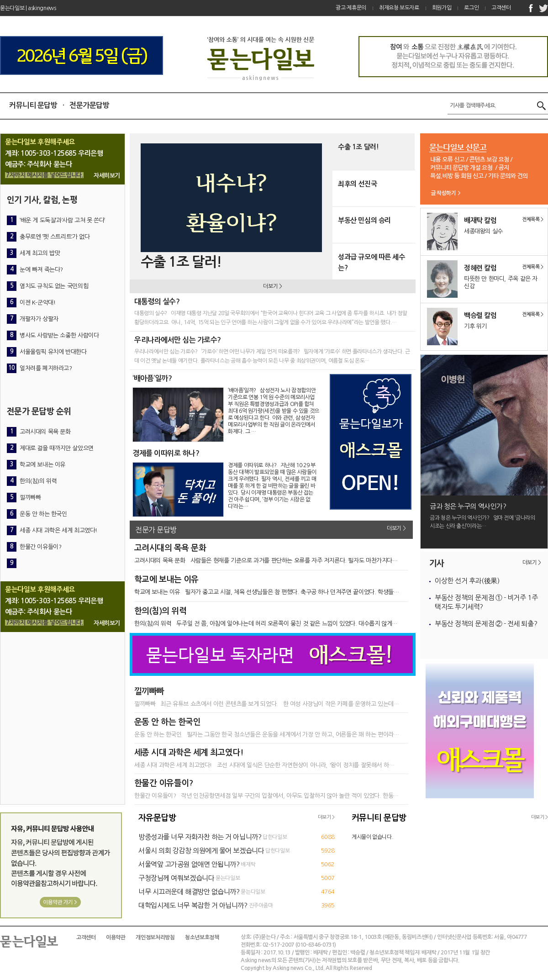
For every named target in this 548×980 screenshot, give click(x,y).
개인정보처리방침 (155, 938)
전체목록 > (533, 219)
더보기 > (272, 286)
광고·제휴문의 (351, 8)
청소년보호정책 (202, 938)
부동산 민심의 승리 (364, 220)
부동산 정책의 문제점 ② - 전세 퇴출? (486, 624)
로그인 (471, 8)
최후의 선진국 (357, 184)
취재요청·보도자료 (399, 8)
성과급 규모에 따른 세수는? (371, 262)
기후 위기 (475, 326)
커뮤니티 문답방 (33, 105)
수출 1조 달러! (358, 147)
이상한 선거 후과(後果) (467, 581)
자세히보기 (107, 176)
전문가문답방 (89, 105)
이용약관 (116, 938)
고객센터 (501, 8)
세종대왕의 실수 (483, 231)
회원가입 (442, 8)
